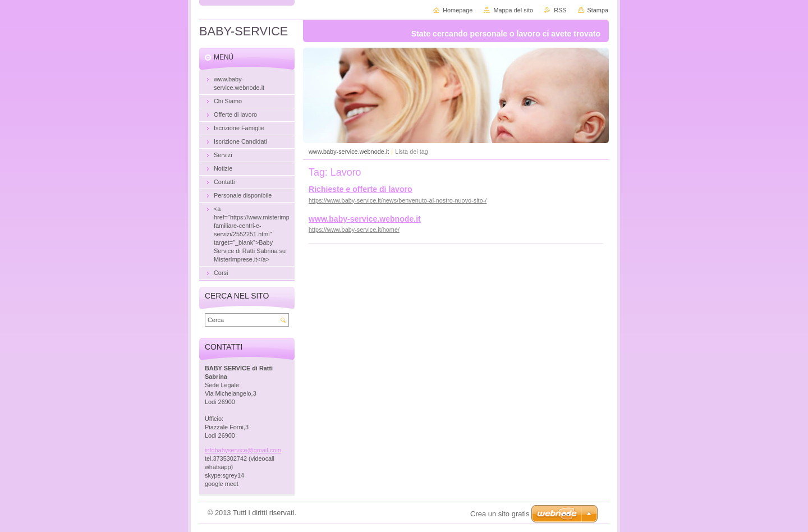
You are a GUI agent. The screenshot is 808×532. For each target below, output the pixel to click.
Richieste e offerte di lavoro (361, 189)
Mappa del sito (513, 10)
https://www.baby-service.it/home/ (354, 230)
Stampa (598, 10)
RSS (560, 10)
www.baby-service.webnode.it (349, 152)
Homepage (458, 10)
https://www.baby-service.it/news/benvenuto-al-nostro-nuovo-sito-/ (398, 200)
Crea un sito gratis (500, 514)
